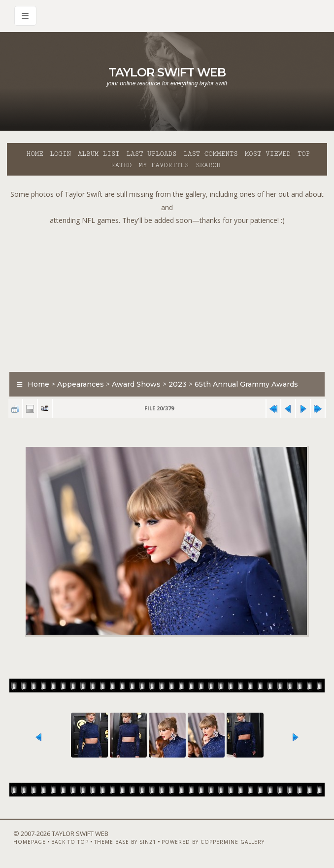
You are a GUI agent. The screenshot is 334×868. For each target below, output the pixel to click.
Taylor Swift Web (167, 72)
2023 (178, 384)
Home (35, 154)
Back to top (70, 842)
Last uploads (152, 154)
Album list (99, 154)
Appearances (81, 384)
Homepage (30, 842)
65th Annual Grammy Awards (246, 384)
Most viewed (268, 154)
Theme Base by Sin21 (125, 842)
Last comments (210, 154)
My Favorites (164, 165)
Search (208, 165)
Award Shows (136, 384)
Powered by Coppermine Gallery (213, 842)
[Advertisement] (170, 296)
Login (61, 154)
